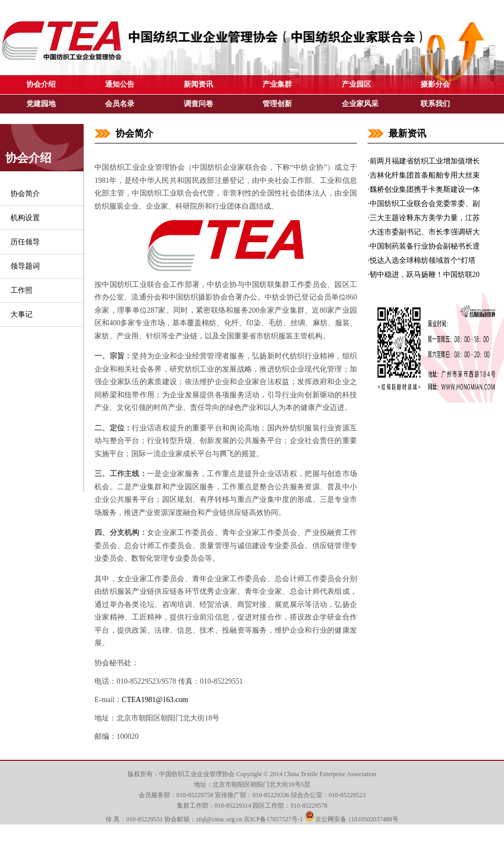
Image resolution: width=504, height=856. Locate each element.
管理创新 (277, 104)
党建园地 (41, 104)
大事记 (22, 314)
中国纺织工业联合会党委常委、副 (425, 204)
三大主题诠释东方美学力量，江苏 (425, 218)
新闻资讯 (198, 84)
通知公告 (120, 84)
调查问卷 (198, 104)
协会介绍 (41, 84)
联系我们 (435, 104)
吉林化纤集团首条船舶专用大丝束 (425, 175)
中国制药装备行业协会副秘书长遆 (425, 246)
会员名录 (120, 104)
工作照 (22, 290)
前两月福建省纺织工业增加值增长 (425, 161)
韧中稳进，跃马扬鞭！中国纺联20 (425, 275)
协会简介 (25, 194)
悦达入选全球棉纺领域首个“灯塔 (423, 260)
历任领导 (25, 242)
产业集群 (277, 84)
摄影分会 (435, 84)
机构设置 (25, 218)
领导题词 (25, 266)
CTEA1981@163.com (155, 700)
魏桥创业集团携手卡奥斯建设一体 (425, 189)
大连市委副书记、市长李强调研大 (425, 232)
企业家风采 (360, 104)
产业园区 (356, 84)
